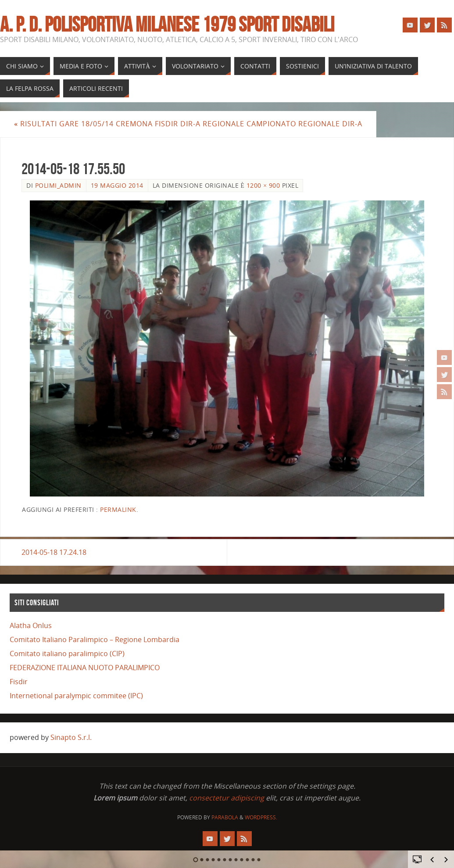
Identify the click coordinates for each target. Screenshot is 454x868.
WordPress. (261, 817)
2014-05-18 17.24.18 (54, 552)
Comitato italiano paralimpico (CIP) (67, 654)
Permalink (118, 509)
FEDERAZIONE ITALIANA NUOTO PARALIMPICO (85, 668)
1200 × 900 (263, 185)
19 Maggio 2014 (117, 185)
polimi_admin (58, 185)
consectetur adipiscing (227, 798)
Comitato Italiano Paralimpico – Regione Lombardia (95, 639)
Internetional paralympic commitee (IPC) (76, 696)
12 (259, 860)
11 (253, 860)
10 (248, 860)
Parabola (225, 817)
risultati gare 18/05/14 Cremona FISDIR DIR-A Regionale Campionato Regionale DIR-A (188, 124)
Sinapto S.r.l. (71, 737)
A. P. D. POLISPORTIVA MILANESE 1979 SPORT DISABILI (167, 25)
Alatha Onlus (31, 625)
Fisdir (19, 682)
